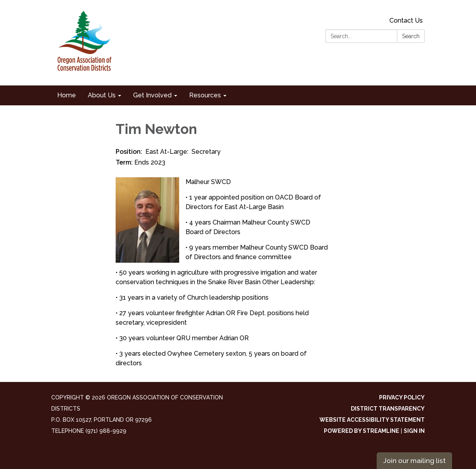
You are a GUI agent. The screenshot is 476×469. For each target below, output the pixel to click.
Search (411, 36)
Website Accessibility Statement (372, 420)
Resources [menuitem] (205, 95)
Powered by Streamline (362, 431)
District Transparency (388, 409)
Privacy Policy (402, 397)
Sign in (414, 431)
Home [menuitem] (67, 95)
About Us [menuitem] (102, 95)
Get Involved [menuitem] (152, 95)
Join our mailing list (414, 460)
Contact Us (406, 20)
